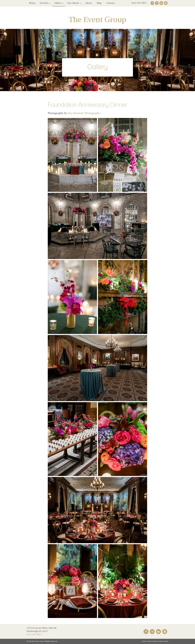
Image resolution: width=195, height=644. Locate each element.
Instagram (166, 3)
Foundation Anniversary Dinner (87, 105)
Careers (166, 641)
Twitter (157, 3)
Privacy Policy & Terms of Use (152, 641)
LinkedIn (161, 3)
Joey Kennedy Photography (84, 113)
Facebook (152, 3)
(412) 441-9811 (139, 3)
